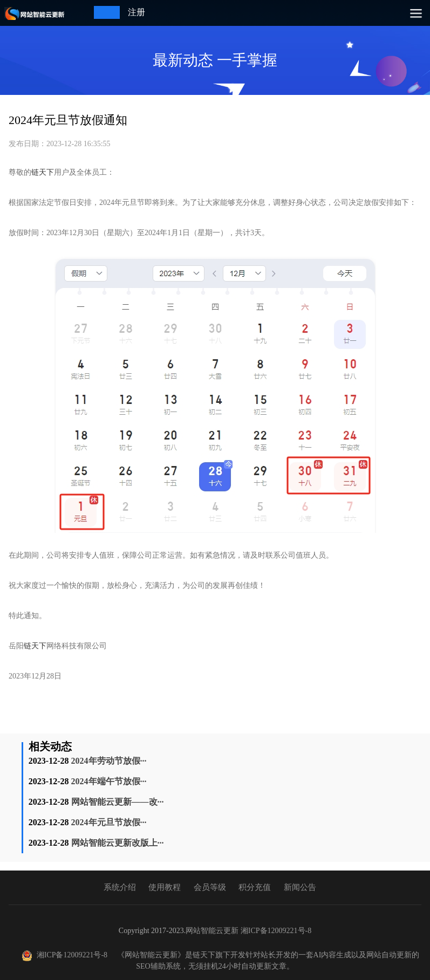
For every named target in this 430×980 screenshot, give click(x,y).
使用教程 (165, 887)
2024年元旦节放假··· (109, 822)
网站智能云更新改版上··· (118, 843)
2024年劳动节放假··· (109, 761)
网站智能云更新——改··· (118, 802)
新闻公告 (300, 887)
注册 (136, 12)
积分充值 (255, 887)
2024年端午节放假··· (109, 781)
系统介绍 (120, 887)
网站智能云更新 (212, 931)
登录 (103, 12)
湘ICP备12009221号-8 (276, 931)
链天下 (43, 172)
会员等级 (210, 887)
